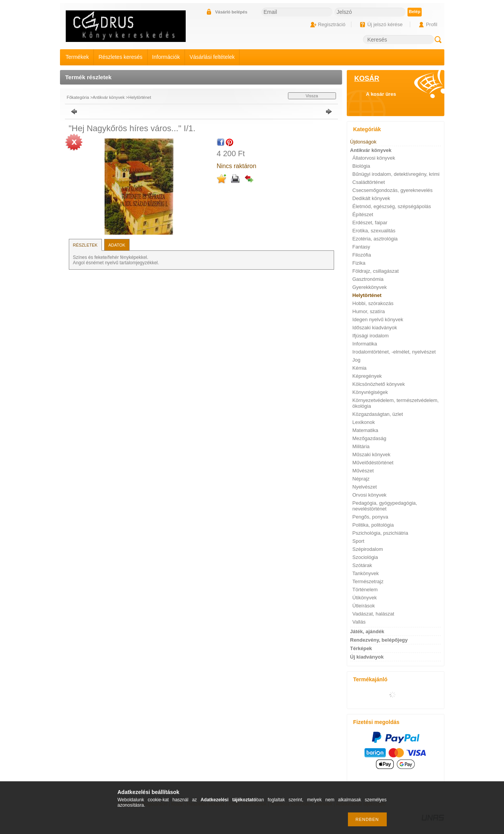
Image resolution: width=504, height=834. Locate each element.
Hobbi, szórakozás (373, 303)
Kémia (360, 368)
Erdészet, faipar (370, 223)
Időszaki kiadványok (375, 328)
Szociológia (365, 557)
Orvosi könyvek (370, 495)
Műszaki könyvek (372, 455)
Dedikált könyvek (371, 198)
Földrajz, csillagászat (376, 271)
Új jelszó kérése (385, 24)
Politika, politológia (373, 525)
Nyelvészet (365, 487)
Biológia (361, 166)
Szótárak (362, 565)
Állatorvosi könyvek (374, 158)
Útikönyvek (365, 598)
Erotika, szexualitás (374, 231)
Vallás (359, 622)
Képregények (367, 376)
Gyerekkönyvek (370, 287)
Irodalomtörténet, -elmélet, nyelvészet (394, 352)
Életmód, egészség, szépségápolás (392, 206)
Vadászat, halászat (373, 614)
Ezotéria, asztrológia (375, 239)
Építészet (363, 214)
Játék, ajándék (367, 631)
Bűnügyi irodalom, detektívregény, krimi (396, 174)
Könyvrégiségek (370, 392)
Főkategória (78, 97)
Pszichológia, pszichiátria (380, 533)
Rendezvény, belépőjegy (379, 640)
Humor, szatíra (369, 311)
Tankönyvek (366, 573)
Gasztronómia (368, 279)
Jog (357, 360)
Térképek (361, 648)
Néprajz (361, 479)
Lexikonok (364, 422)
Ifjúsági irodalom (371, 336)
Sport (358, 541)
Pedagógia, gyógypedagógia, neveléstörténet (385, 506)
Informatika (365, 344)
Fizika (359, 263)
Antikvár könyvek (109, 97)
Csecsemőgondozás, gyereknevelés (393, 190)
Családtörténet (369, 182)
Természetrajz (368, 581)
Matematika (365, 430)
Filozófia (362, 255)
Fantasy (361, 247)
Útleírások (364, 606)
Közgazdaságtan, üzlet (378, 414)
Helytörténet (140, 97)
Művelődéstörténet (373, 463)
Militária (361, 446)
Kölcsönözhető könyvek (379, 384)
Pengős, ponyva (370, 517)
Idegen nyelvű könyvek (378, 319)
